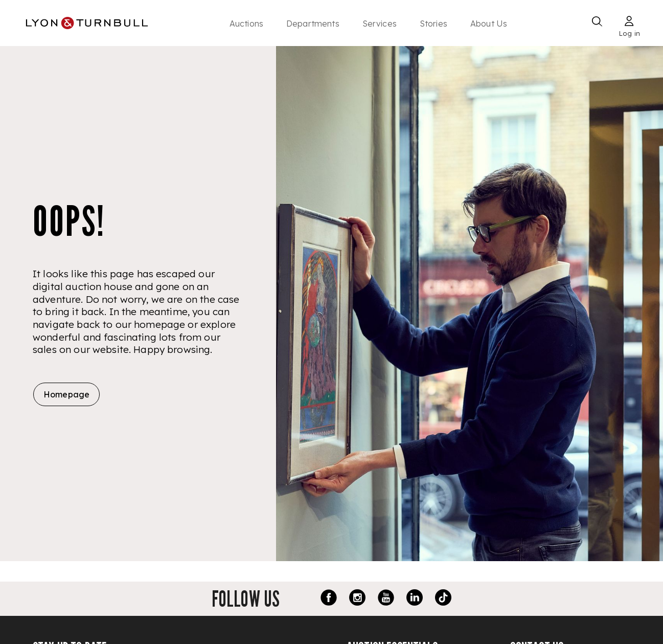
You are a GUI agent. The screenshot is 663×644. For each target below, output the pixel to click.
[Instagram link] (357, 599)
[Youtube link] (386, 599)
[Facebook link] (329, 599)
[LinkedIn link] (415, 599)
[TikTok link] (443, 599)
